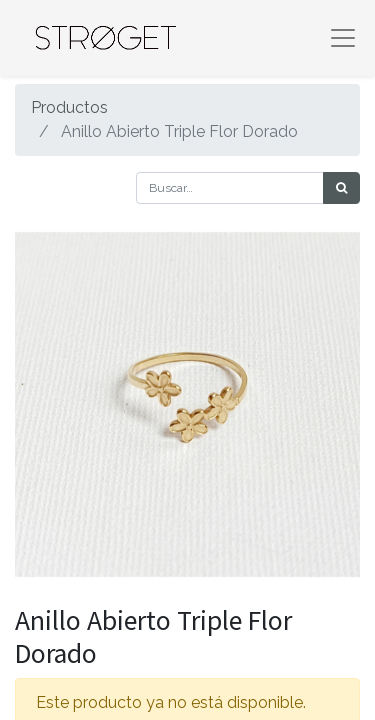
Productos (69, 107)
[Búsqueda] (341, 188)
